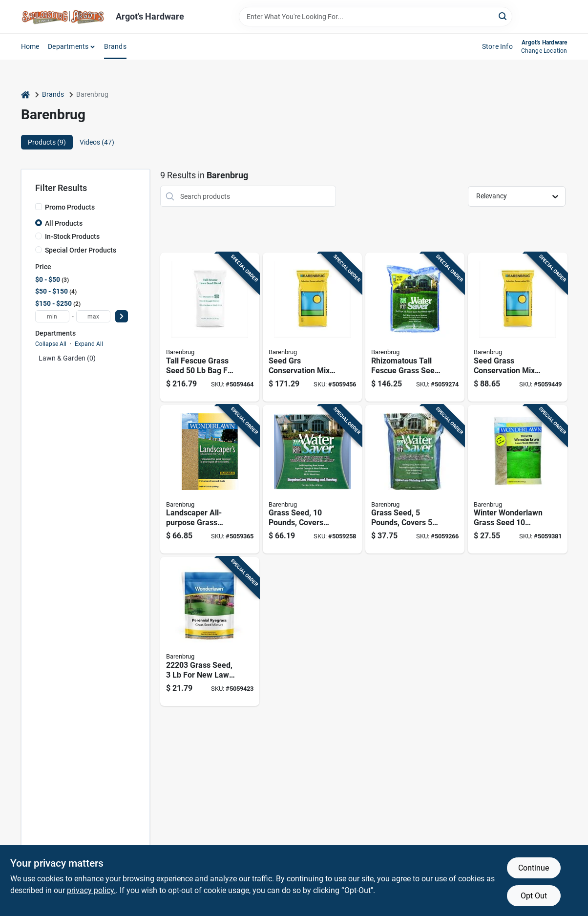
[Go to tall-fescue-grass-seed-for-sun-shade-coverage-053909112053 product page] (415, 479)
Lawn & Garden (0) (67, 358)
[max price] (93, 316)
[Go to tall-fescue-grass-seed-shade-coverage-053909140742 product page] (210, 327)
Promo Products (70, 207)
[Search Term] (376, 17)
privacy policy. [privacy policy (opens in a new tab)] (91, 890)
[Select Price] (122, 316)
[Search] (503, 16)
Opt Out (534, 896)
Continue (534, 868)
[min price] (52, 316)
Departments (68, 46)
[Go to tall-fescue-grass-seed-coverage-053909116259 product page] (415, 327)
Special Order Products (81, 250)
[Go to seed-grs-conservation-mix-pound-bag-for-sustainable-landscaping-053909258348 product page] (312, 327)
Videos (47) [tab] (97, 142)
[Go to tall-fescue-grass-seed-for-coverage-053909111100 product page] (312, 479)
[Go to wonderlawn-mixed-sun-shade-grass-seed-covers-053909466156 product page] (210, 479)
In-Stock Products (72, 236)
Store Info (497, 46)
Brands (115, 46)
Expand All (89, 344)
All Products (64, 223)
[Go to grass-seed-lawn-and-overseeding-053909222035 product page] (210, 631)
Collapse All (51, 344)
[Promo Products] (39, 207)
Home (30, 46)
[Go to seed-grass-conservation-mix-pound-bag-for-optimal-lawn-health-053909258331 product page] (517, 327)
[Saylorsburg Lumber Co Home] (65, 17)
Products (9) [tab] (47, 142)
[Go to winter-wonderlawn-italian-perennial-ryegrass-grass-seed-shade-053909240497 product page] (517, 479)
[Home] (25, 95)
